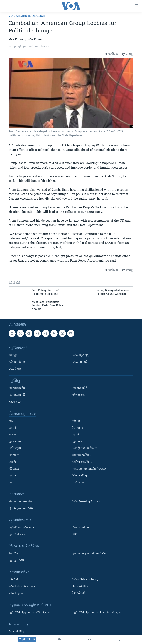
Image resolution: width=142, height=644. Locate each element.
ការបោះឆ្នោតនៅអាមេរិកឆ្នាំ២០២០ (89, 469)
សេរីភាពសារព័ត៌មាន (82, 462)
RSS (75, 535)
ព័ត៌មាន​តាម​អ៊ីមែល (82, 528)
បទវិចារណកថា (80, 483)
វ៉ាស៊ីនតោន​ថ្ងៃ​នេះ (17, 362)
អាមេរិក (12, 435)
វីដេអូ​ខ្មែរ (13, 355)
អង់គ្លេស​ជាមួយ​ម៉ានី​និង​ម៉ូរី (21, 502)
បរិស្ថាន (76, 421)
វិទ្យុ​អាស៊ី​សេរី (79, 593)
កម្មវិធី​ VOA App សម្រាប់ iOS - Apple (29, 613)
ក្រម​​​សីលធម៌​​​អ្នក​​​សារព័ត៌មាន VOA (89, 554)
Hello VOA (15, 402)
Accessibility (80, 587)
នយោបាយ (14, 455)
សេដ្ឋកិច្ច (13, 462)
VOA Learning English (86, 502)
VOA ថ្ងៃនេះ (15, 369)
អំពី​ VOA (13, 554)
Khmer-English (82, 476)
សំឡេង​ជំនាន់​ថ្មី (80, 388)
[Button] (111, 54)
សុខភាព (13, 476)
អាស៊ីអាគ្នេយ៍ (15, 448)
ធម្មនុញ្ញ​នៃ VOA (17, 561)
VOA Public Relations (22, 587)
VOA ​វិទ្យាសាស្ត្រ (81, 355)
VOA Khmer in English (27, 16)
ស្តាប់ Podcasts (17, 535)
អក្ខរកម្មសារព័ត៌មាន (82, 455)
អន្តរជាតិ (13, 428)
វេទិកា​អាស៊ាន (79, 395)
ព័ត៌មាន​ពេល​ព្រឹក (17, 388)
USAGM (13, 580)
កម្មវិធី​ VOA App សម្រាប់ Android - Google (97, 613)
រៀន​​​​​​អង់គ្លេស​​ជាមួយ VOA (21, 509)
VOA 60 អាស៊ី (80, 362)
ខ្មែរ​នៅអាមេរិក (16, 442)
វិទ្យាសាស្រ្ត (78, 428)
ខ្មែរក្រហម (77, 442)
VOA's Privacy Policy (85, 580)
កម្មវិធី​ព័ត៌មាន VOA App (21, 528)
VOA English (16, 593)
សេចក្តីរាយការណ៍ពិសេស (85, 448)
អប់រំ (11, 483)
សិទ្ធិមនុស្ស (14, 469)
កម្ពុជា (11, 421)
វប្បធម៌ (76, 435)
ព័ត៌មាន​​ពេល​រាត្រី (17, 395)
